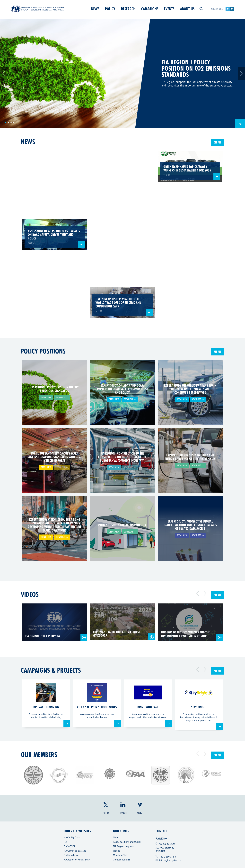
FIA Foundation (71, 855)
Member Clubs (121, 855)
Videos (30, 594)
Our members (39, 754)
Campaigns (150, 9)
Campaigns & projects (51, 670)
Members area (217, 9)
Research (128, 9)
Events (169, 9)
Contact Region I (121, 860)
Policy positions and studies (127, 842)
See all (218, 142)
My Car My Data (72, 838)
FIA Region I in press (123, 847)
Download (62, 397)
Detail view (46, 397)
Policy (110, 9)
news (28, 142)
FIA (65, 842)
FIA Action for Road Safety (77, 860)
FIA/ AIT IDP (70, 847)
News (95, 9)
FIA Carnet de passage (75, 851)
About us (187, 9)
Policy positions (43, 351)
